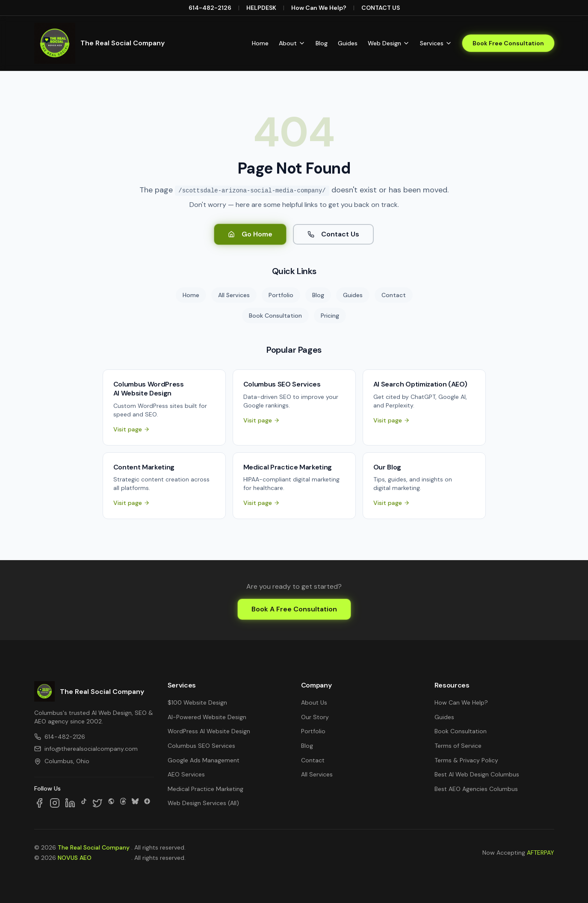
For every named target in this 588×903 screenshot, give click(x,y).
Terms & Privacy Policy (466, 760)
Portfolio (281, 295)
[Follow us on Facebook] (39, 803)
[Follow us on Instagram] (55, 803)
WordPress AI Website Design (209, 731)
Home (260, 43)
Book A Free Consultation (294, 609)
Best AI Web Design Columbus (477, 774)
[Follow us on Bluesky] (135, 803)
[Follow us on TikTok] (84, 803)
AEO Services (186, 774)
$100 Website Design (197, 702)
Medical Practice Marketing (205, 789)
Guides (348, 43)
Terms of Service (458, 746)
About (292, 43)
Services (436, 43)
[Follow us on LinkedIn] (70, 803)
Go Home (250, 234)
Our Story (315, 717)
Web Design (389, 43)
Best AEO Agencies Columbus (476, 789)
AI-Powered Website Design (207, 717)
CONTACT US (381, 8)
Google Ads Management (204, 760)
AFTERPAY (541, 853)
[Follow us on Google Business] (147, 803)
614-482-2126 (210, 8)
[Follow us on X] (98, 803)
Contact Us (333, 234)
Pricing (330, 316)
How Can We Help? (319, 8)
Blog (322, 43)
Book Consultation (275, 316)
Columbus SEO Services (201, 746)
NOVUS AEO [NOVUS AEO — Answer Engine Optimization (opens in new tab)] (75, 858)
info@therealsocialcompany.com (86, 749)
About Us (314, 702)
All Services (234, 295)
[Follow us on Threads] (123, 803)
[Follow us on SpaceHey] (111, 803)
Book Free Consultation (508, 43)
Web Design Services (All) (203, 803)
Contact (394, 295)
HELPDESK (261, 8)
